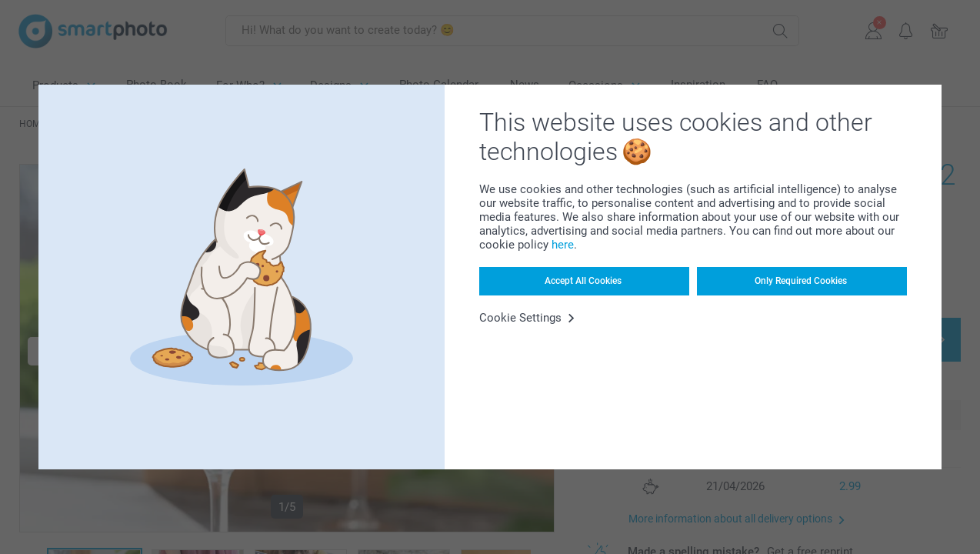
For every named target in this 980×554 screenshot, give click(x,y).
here (563, 245)
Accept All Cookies (583, 281)
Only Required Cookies (801, 281)
